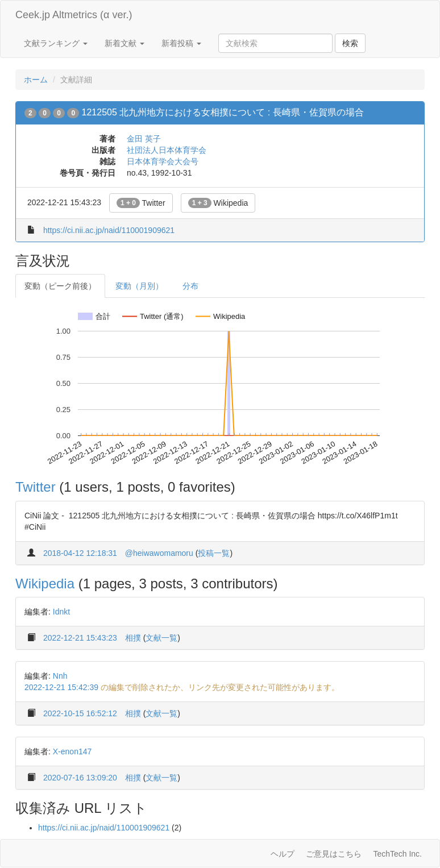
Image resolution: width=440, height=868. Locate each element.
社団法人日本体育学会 (167, 150)
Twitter (141, 203)
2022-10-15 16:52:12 (80, 713)
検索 (350, 43)
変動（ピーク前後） (60, 286)
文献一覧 (161, 638)
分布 (190, 286)
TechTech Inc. (397, 854)
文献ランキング (56, 43)
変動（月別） (139, 286)
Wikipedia (218, 203)
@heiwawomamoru (159, 553)
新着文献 (124, 43)
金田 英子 (144, 139)
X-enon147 (72, 751)
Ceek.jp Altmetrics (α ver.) (74, 15)
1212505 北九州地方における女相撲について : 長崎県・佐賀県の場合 (223, 112)
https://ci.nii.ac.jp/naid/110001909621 (109, 230)
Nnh (60, 676)
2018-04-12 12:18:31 (80, 553)
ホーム (36, 80)
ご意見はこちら (334, 854)
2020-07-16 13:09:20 (80, 778)
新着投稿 (181, 43)
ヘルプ (283, 854)
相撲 (133, 638)
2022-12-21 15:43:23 (80, 638)
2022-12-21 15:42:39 (61, 687)
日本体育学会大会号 (163, 161)
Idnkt (61, 612)
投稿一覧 (214, 553)
